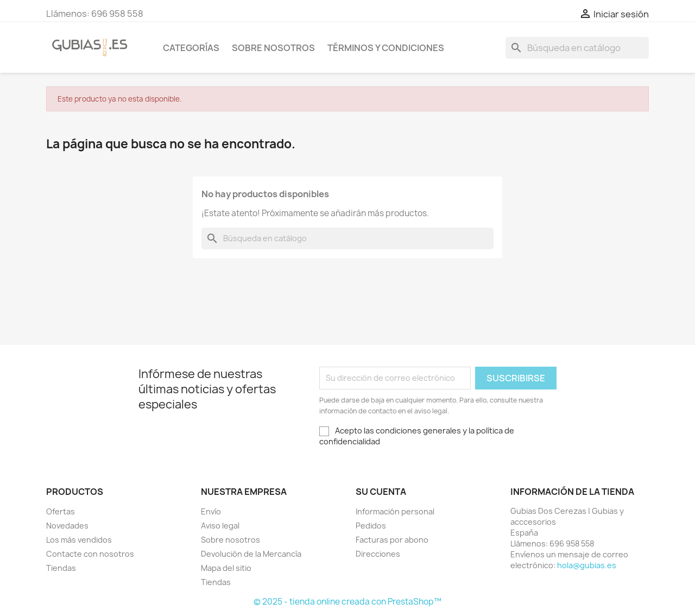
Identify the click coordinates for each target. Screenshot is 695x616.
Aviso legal (220, 526)
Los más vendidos (79, 540)
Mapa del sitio (226, 568)
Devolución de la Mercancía (251, 554)
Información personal (395, 511)
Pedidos (371, 526)
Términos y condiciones (386, 48)
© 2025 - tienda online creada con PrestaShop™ (347, 602)
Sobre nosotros (273, 48)
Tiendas (61, 568)
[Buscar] (577, 48)
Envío (211, 511)
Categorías (191, 48)
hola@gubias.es (587, 565)
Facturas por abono (392, 540)
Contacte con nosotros (90, 554)
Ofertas (61, 511)
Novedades (67, 526)
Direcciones (378, 554)
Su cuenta (381, 492)
